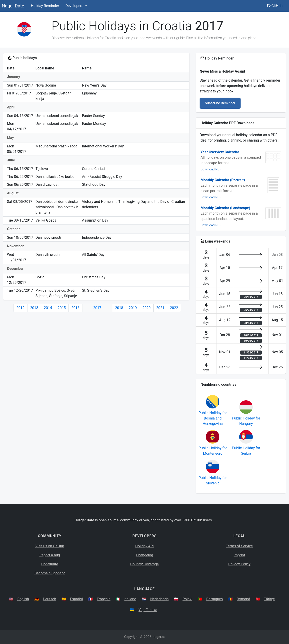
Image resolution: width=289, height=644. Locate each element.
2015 (62, 308)
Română (243, 599)
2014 (48, 308)
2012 (20, 308)
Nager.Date (13, 6)
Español (76, 599)
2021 (160, 308)
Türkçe (269, 599)
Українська (148, 610)
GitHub (275, 6)
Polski (187, 599)
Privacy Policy (239, 564)
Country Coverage (144, 564)
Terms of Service (239, 546)
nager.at (159, 637)
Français (104, 599)
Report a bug (50, 555)
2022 (174, 308)
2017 (97, 308)
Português (215, 599)
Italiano (130, 599)
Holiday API (144, 546)
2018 (119, 308)
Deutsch (50, 599)
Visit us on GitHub (50, 546)
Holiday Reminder (45, 6)
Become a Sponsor (50, 573)
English (23, 599)
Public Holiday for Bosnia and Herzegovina (213, 418)
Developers (75, 6)
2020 (147, 308)
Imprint (239, 555)
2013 (34, 308)
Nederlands (159, 599)
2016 (75, 308)
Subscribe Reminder (220, 103)
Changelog (144, 555)
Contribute (50, 564)
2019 (133, 308)
